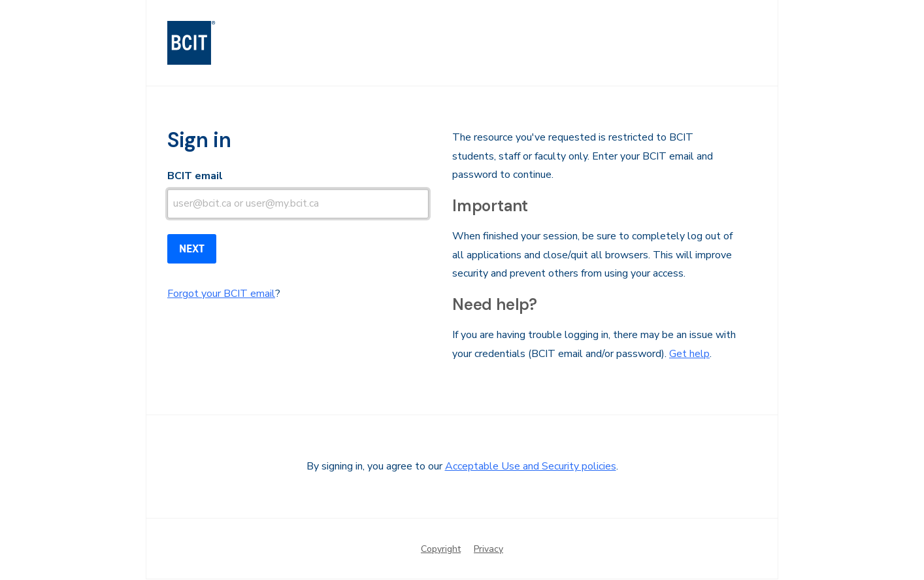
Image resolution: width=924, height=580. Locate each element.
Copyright (441, 549)
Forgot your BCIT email (221, 294)
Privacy (488, 549)
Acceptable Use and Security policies (531, 466)
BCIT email (195, 176)
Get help (689, 354)
